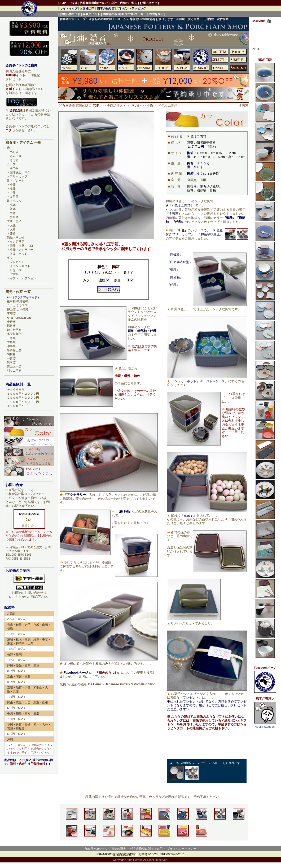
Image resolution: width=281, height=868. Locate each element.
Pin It (255, 49)
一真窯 (11, 358)
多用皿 (14, 197)
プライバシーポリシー (182, 849)
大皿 (13, 225)
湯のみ (14, 168)
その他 (136, 106)
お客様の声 (87, 8)
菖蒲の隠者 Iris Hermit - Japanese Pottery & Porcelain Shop (113, 684)
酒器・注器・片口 (21, 246)
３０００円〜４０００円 (23, 402)
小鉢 (13, 205)
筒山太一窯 (14, 366)
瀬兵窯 (11, 346)
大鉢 (13, 229)
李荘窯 (11, 313)
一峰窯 (11, 338)
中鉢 (13, 213)
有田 (203, 180)
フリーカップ (19, 176)
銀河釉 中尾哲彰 (17, 301)
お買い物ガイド (70, 14)
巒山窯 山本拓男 (17, 309)
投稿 (63, 684)
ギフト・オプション (23, 278)
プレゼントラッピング (131, 8)
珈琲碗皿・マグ (20, 172)
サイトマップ (69, 8)
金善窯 (244, 106)
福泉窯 (11, 326)
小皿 (13, 185)
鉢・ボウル (14, 201)
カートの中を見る (152, 14)
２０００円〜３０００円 (23, 398)
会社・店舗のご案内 (124, 3)
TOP (63, 3)
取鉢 (13, 209)
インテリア (17, 241)
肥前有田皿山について (94, 3)
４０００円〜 (16, 406)
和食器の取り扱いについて (120, 14)
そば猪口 (16, 160)
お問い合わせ (148, 3)
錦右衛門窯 (14, 330)
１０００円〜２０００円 (23, 394)
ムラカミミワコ (17, 305)
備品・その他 (16, 237)
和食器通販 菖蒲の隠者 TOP (79, 106)
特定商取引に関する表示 (146, 849)
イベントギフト (20, 266)
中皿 (13, 193)
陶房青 (11, 354)
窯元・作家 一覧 (18, 292)
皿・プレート (16, 181)
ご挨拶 (73, 3)
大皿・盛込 (14, 221)
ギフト (11, 258)
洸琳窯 (11, 362)
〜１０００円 (16, 389)
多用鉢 (14, 217)
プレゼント (17, 262)
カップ (11, 164)
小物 (150, 106)
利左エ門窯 (14, 371)
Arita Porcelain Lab (19, 318)
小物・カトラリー (21, 250)
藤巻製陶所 (14, 334)
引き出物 (16, 270)
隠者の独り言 (106, 8)
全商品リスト (116, 106)
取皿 (13, 188)
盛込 (13, 233)
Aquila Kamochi (265, 727)
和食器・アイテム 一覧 (23, 143)
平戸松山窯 (14, 350)
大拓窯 (11, 342)
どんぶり (16, 156)
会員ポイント (91, 14)
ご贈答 (14, 274)
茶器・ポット (19, 254)
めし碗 (14, 152)
